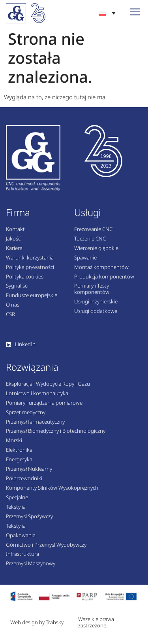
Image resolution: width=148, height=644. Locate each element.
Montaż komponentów (101, 267)
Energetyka (19, 460)
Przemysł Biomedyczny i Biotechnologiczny (56, 431)
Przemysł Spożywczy (29, 517)
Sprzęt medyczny (26, 413)
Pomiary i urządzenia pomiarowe (44, 403)
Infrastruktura (22, 554)
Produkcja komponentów (104, 277)
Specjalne (17, 498)
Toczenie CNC (90, 239)
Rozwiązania (32, 367)
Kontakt (15, 229)
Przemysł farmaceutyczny (35, 422)
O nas (13, 305)
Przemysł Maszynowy (31, 564)
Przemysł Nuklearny (29, 469)
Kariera (14, 248)
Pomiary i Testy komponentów (92, 289)
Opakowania (21, 536)
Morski (14, 441)
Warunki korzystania (30, 258)
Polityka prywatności (30, 267)
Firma (18, 212)
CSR (10, 314)
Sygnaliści (17, 286)
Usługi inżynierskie (96, 302)
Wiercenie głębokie (96, 248)
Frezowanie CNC (93, 229)
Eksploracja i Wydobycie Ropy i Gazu (48, 384)
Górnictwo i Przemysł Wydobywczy (46, 545)
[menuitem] (107, 13)
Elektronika (19, 450)
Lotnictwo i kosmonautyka (37, 394)
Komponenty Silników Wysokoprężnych (52, 488)
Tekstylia (16, 507)
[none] (107, 13)
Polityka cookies (25, 277)
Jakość (13, 239)
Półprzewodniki (24, 479)
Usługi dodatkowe (96, 311)
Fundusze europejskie (32, 295)
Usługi (88, 212)
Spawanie (85, 258)
